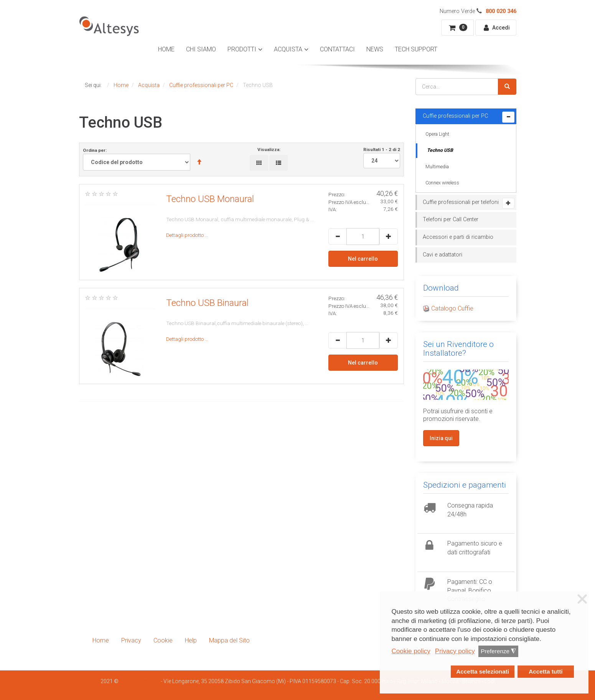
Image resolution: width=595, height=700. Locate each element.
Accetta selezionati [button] (483, 671)
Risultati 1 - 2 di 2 (382, 158)
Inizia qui (441, 438)
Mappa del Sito (229, 640)
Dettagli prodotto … (187, 235)
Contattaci (337, 49)
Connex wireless (442, 183)
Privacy (131, 640)
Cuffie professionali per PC (455, 116)
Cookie (163, 640)
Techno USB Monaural (210, 199)
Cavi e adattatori (443, 255)
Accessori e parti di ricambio (458, 237)
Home (166, 49)
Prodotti (242, 49)
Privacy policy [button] (455, 651)
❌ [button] (582, 599)
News (375, 49)
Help (191, 640)
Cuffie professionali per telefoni (461, 202)
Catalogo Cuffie (452, 308)
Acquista (288, 49)
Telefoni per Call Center (451, 219)
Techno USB (440, 150)
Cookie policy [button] (411, 651)
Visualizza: (269, 150)
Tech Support (416, 49)
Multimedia (437, 167)
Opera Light (437, 134)
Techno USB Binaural (207, 303)
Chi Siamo (201, 49)
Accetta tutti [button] (546, 671)
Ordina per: (146, 159)
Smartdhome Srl (140, 681)
